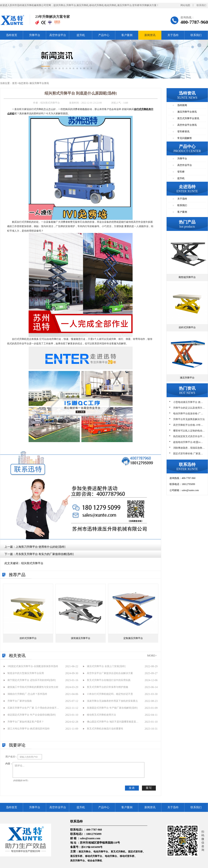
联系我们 (201, 5)
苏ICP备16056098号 (92, 847)
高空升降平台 (77, 861)
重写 (149, 788)
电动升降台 (111, 856)
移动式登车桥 (127, 856)
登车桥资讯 (183, 132)
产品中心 (104, 35)
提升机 (81, 35)
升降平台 (35, 35)
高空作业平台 (58, 35)
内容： (9, 764)
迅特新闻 (182, 105)
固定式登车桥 (135, 852)
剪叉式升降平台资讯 (188, 118)
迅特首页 (12, 35)
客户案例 (127, 35)
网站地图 (185, 5)
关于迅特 (173, 35)
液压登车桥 (76, 856)
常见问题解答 (185, 138)
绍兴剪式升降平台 (32, 563)
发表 (132, 788)
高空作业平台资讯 (187, 125)
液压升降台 (85, 852)
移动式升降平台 (94, 856)
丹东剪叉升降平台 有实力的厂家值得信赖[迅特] (45, 554)
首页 (15, 83)
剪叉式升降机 (118, 852)
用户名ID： (12, 757)
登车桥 (181, 172)
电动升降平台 (101, 852)
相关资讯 (17, 656)
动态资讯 (23, 83)
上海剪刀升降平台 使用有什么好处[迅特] (40, 547)
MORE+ (152, 656)
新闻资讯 (150, 35)
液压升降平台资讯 (39, 83)
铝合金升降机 (95, 861)
